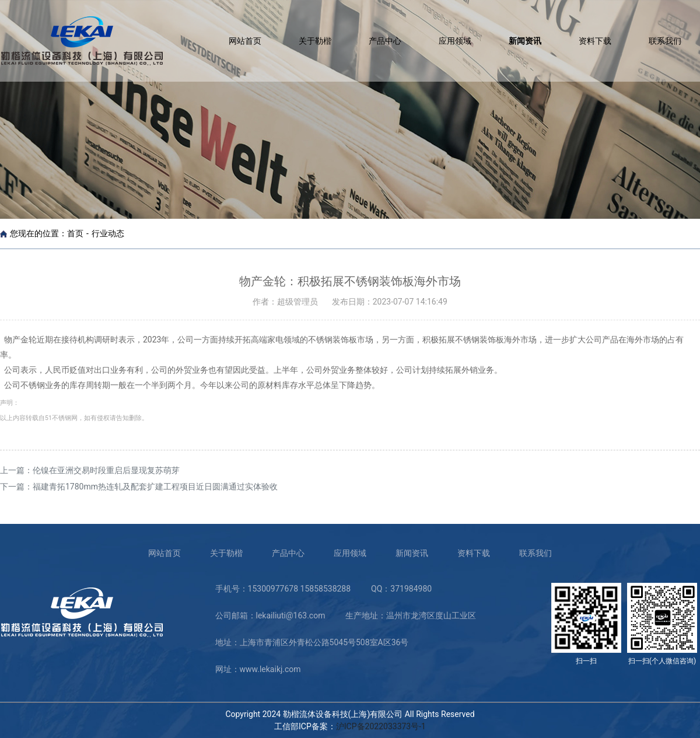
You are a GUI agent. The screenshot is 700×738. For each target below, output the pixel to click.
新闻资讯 (525, 41)
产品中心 (385, 41)
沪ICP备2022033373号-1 (381, 726)
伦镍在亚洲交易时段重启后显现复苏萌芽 (106, 470)
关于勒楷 (315, 41)
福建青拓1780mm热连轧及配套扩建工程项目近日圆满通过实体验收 (155, 487)
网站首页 (245, 41)
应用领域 (455, 41)
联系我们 (665, 41)
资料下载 (595, 41)
